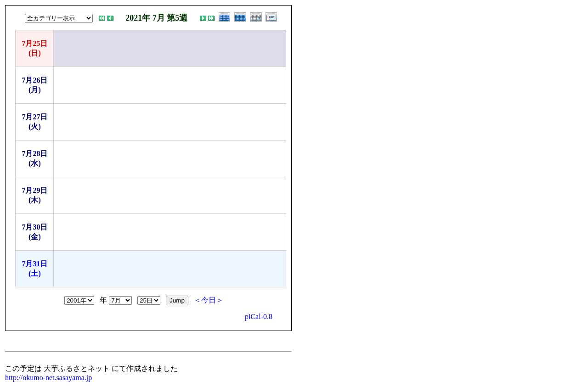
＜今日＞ (209, 300)
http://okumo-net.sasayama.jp (48, 378)
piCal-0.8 (259, 317)
